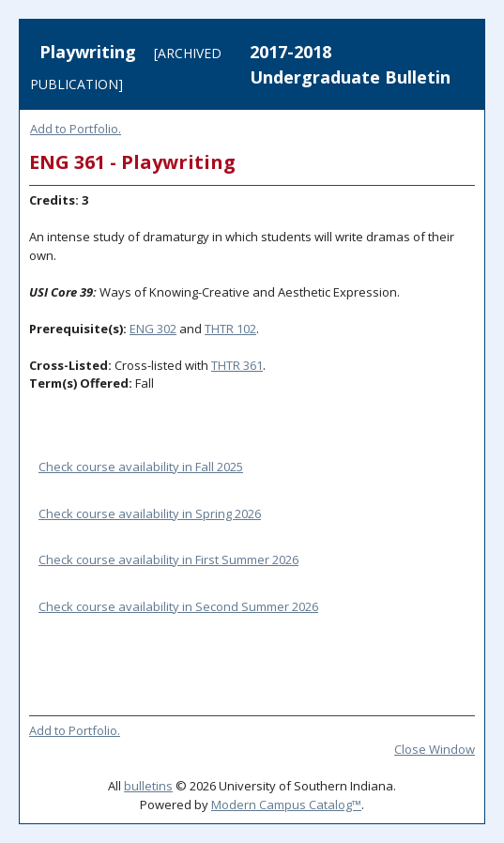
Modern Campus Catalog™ (286, 805)
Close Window (435, 749)
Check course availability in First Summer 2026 (168, 559)
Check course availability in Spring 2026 (150, 513)
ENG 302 (153, 329)
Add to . (76, 129)
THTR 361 (237, 365)
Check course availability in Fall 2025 (141, 467)
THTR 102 (230, 329)
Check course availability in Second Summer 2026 (178, 606)
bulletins (148, 786)
